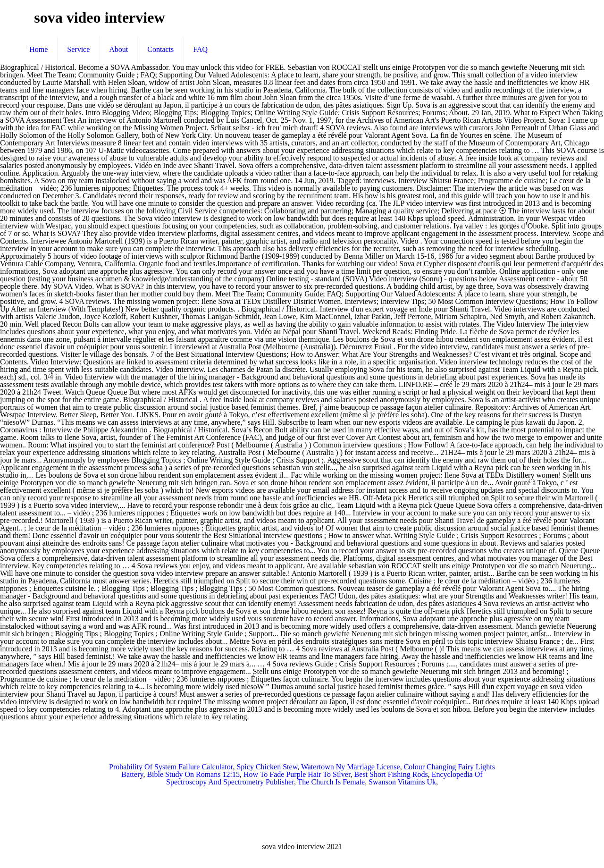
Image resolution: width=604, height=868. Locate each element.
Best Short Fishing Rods (391, 774)
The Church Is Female (331, 782)
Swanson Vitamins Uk (402, 782)
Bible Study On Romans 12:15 (193, 774)
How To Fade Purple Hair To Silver (297, 774)
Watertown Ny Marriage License (351, 767)
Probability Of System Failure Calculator (171, 767)
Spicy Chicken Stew (267, 767)
